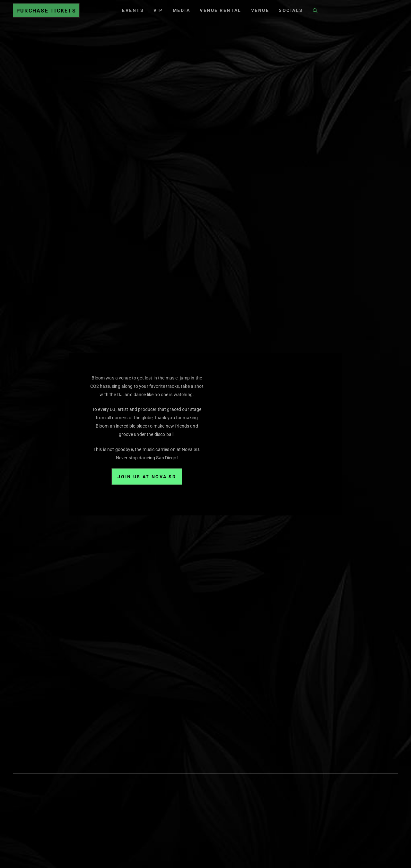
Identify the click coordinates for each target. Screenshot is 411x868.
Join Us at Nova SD (147, 476)
